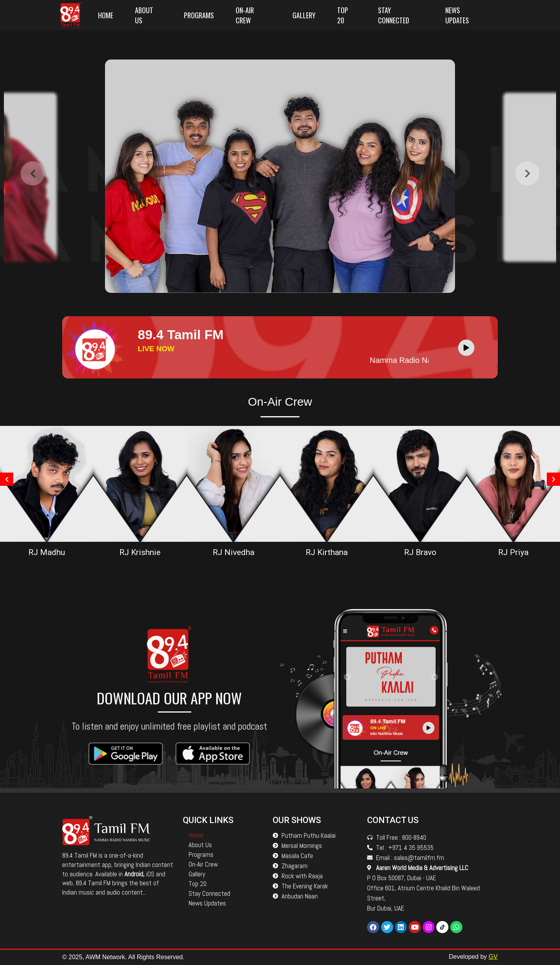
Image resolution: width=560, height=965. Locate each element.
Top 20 (343, 15)
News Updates (457, 15)
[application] (468, 347)
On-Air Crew (245, 15)
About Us (144, 15)
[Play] (466, 348)
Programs (199, 15)
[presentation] (33, 194)
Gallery (304, 15)
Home (106, 15)
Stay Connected (394, 15)
